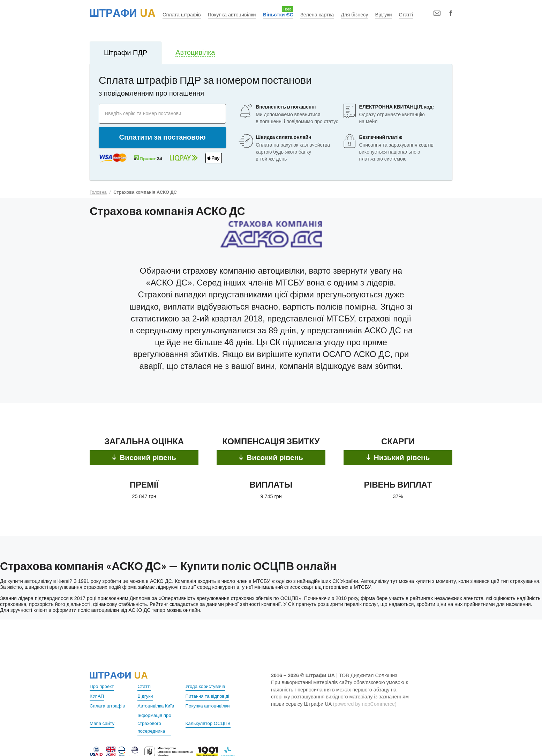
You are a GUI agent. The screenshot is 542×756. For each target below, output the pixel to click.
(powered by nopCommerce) (364, 704)
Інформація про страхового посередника (156, 722)
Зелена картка (317, 15)
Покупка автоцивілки (232, 15)
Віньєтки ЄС (278, 15)
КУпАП (97, 696)
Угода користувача (207, 686)
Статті (406, 15)
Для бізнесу (354, 15)
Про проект (103, 686)
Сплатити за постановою (163, 137)
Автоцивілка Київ (157, 705)
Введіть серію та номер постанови (149, 113)
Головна (98, 192)
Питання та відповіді (209, 696)
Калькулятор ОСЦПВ (210, 722)
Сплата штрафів (182, 15)
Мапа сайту (103, 722)
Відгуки (384, 15)
